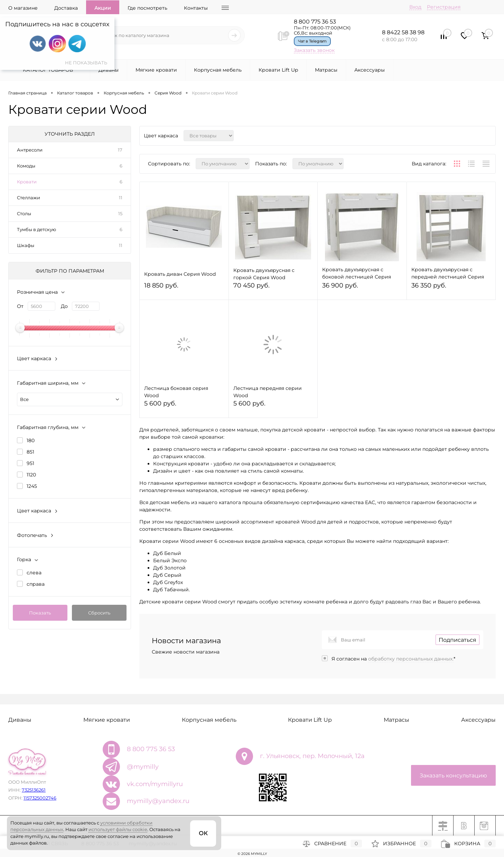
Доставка (66, 8)
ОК (203, 833)
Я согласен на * (393, 659)
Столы (24, 213)
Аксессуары (370, 70)
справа (36, 584)
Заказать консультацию (453, 776)
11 (121, 198)
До (64, 306)
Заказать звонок (314, 50)
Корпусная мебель (218, 70)
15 (120, 213)
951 (30, 463)
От (20, 306)
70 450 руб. (273, 288)
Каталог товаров (47, 70)
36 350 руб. (451, 288)
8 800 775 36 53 (315, 22)
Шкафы (26, 245)
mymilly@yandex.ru (158, 801)
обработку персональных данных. (411, 659)
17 (120, 150)
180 (31, 440)
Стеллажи (29, 198)
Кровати (27, 182)
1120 (31, 475)
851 (30, 452)
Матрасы (326, 70)
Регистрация (444, 7)
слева (34, 573)
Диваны (109, 70)
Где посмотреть (147, 8)
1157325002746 (40, 798)
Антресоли (30, 150)
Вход (415, 7)
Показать (40, 613)
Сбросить (99, 613)
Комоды (26, 166)
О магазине (23, 8)
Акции (103, 8)
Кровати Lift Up (278, 70)
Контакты (196, 8)
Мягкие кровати (156, 70)
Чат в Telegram (312, 41)
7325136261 (34, 790)
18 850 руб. (184, 288)
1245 (32, 486)
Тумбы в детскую (36, 229)
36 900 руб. (362, 288)
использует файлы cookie (118, 829)
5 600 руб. (184, 406)
